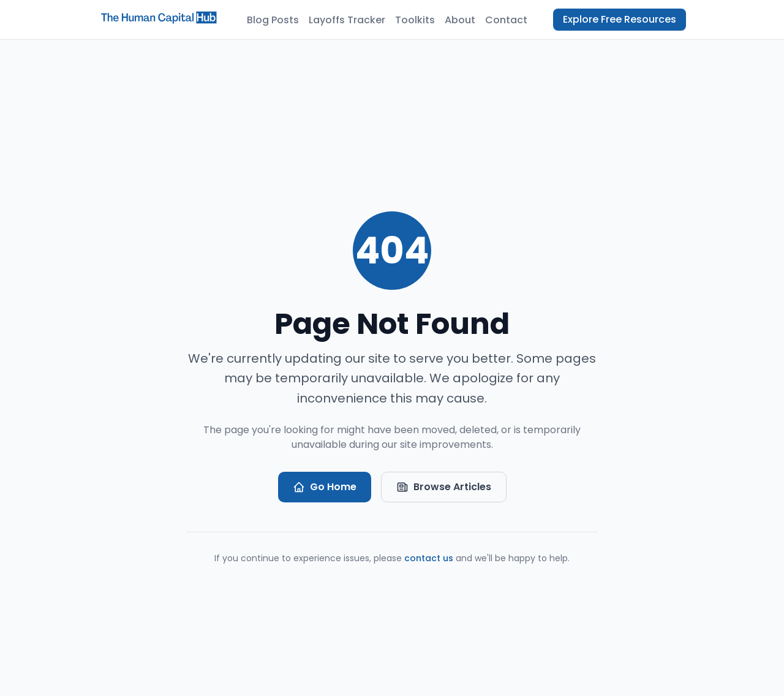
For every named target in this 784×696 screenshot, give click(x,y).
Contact (506, 20)
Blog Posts (273, 20)
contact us (429, 558)
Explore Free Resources (620, 19)
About (460, 20)
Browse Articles (444, 487)
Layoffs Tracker (347, 20)
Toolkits (415, 20)
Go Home (325, 487)
